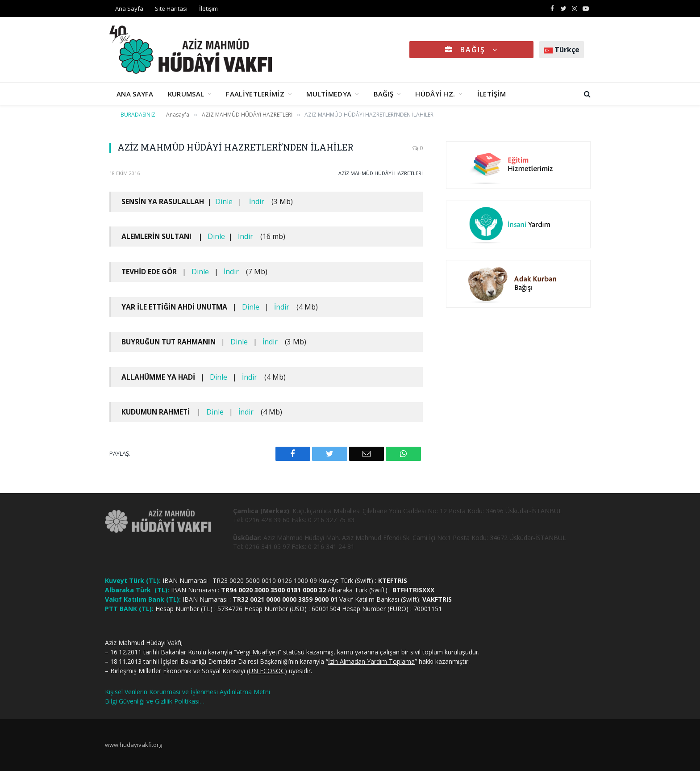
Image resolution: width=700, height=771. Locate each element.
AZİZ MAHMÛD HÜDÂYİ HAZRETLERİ (381, 173)
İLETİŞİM (492, 94)
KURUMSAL (186, 94)
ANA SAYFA (135, 94)
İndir (257, 201)
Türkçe (562, 50)
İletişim (208, 8)
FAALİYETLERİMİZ (255, 94)
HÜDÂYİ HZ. (435, 94)
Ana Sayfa (129, 8)
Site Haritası (171, 8)
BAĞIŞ (471, 50)
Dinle (224, 201)
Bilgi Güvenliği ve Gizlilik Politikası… (155, 701)
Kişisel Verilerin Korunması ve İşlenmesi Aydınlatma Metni (187, 692)
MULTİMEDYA (329, 94)
